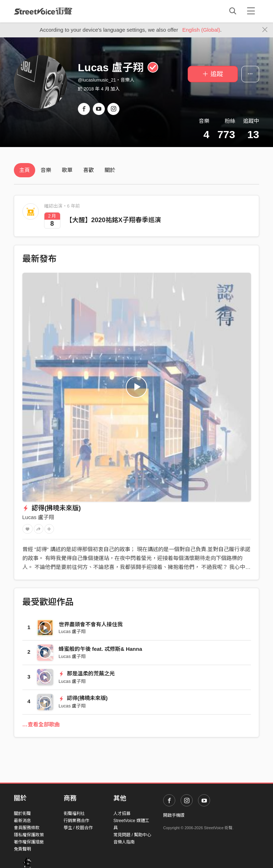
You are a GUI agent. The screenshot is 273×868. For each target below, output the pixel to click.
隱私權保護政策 (29, 835)
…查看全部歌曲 (41, 724)
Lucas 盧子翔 (38, 517)
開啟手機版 (174, 815)
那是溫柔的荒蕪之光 (87, 673)
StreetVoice (43, 11)
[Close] (265, 30)
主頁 (25, 170)
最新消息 (22, 821)
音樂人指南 (124, 842)
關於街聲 (22, 814)
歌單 (67, 170)
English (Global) (201, 30)
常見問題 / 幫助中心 (132, 835)
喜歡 (89, 170)
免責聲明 (22, 849)
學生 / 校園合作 (78, 828)
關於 (110, 170)
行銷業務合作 (76, 821)
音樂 (46, 170)
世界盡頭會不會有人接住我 (91, 624)
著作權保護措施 (29, 842)
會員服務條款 (27, 828)
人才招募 (122, 814)
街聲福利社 (74, 814)
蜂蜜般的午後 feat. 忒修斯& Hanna (100, 649)
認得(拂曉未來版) (52, 508)
